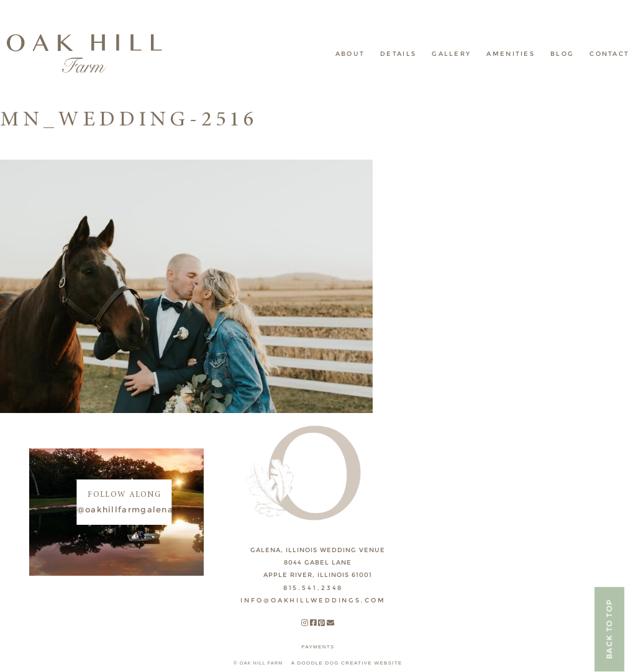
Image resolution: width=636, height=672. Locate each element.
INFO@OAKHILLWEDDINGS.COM (313, 600)
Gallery (451, 54)
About (350, 54)
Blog (562, 54)
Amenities (511, 54)
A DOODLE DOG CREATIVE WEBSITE (347, 663)
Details (398, 54)
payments (318, 647)
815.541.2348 (313, 588)
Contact (609, 54)
